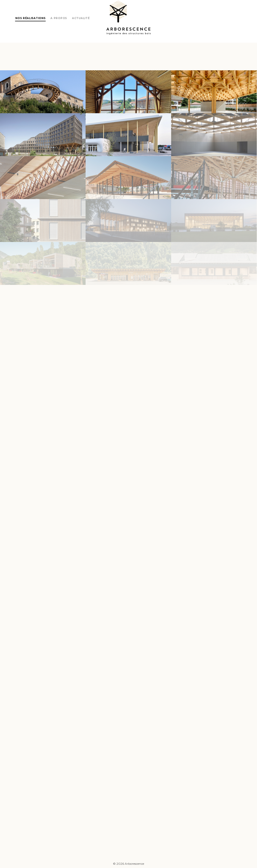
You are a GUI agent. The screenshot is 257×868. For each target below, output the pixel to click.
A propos (59, 18)
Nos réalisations (30, 18)
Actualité (81, 18)
